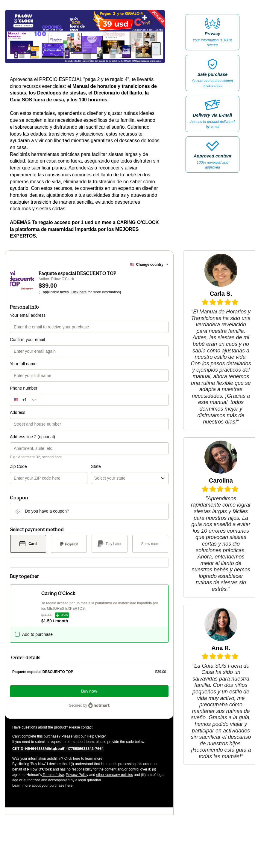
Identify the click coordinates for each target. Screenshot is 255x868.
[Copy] (58, 748)
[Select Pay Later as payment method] (110, 544)
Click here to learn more (83, 759)
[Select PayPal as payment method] (69, 544)
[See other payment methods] (150, 544)
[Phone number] (105, 400)
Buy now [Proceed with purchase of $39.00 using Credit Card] (89, 691)
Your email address (28, 315)
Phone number (24, 388)
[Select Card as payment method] (28, 544)
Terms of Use (53, 775)
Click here (79, 292)
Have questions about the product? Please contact (52, 727)
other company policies (114, 775)
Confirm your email (27, 340)
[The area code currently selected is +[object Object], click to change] (25, 400)
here (69, 786)
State (96, 466)
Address (18, 412)
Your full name (23, 364)
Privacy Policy (77, 775)
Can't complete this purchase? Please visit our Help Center (59, 736)
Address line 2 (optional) (32, 437)
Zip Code (18, 466)
